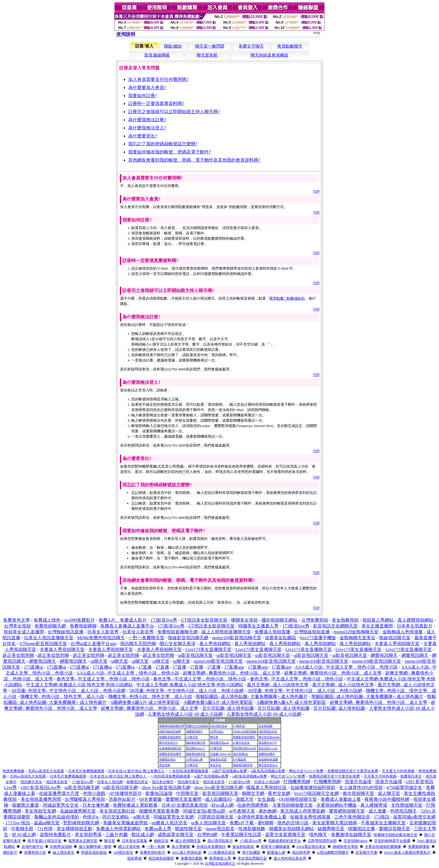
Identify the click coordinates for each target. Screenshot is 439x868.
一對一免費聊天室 (146, 638)
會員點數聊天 (290, 46)
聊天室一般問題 (210, 46)
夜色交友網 (279, 793)
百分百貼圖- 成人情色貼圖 (228, 708)
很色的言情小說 (293, 823)
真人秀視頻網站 (215, 644)
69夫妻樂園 (151, 799)
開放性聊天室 (188, 829)
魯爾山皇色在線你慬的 (57, 817)
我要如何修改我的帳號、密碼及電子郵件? (170, 152)
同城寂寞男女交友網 (174, 817)
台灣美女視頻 (17, 626)
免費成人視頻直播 (272, 632)
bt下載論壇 (240, 760)
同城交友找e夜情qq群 (204, 811)
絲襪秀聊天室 (331, 829)
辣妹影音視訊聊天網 (188, 638)
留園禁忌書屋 (25, 805)
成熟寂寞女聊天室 (176, 835)
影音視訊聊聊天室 (220, 793)
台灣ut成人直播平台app (94, 644)
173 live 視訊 (18, 823)
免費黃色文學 (17, 620)
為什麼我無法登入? (147, 128)
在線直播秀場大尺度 (59, 793)
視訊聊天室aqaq (220, 743)
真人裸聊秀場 (374, 805)
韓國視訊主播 (361, 829)
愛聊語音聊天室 (394, 829)
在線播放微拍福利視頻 (313, 788)
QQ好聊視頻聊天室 (298, 799)
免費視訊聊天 (194, 732)
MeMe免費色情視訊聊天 (101, 638)
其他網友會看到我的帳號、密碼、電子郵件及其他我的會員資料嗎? (194, 160)
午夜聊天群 (22, 829)
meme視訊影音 (220, 829)
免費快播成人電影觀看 (135, 805)
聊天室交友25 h (169, 743)
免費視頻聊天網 (50, 626)
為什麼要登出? (143, 136)
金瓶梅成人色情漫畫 (403, 632)
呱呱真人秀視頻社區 (267, 788)
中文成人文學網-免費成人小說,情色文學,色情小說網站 (79, 685)
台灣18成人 (217, 732)
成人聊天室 (389, 793)
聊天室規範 (207, 55)
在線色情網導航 (253, 805)
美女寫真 (165, 765)
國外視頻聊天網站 (279, 620)
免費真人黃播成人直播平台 (127, 626)
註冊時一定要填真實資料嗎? (156, 103)
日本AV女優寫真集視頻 (185, 805)
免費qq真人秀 (158, 829)
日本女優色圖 (96, 805)
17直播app (234, 667)
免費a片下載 (242, 823)
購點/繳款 (173, 46)
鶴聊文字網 (253, 793)
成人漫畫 (377, 811)
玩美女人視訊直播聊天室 (49, 638)
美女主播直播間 (377, 626)
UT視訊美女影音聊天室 (204, 620)
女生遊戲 (266, 799)
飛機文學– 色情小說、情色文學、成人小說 (62, 697)
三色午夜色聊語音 (352, 817)
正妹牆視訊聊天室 (170, 748)
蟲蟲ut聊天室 (47, 823)
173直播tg (33, 667)
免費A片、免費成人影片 (123, 620)
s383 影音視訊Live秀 (41, 788)
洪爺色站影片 (122, 799)
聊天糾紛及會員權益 (269, 55)
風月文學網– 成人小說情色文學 (278, 685)
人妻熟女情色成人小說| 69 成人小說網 (185, 714)
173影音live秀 (164, 620)
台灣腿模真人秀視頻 (85, 799)
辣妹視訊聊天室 (395, 638)
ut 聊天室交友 (241, 743)
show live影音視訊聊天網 (166, 788)
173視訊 (382, 817)
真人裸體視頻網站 (415, 620)
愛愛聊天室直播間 (183, 799)
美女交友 (216, 765)
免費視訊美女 (167, 760)
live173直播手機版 (318, 638)
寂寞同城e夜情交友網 (414, 817)
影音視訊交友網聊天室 (335, 626)
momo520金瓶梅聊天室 (356, 632)
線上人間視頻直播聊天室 (226, 632)
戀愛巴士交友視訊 (197, 726)
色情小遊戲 (94, 793)
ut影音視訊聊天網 (82, 788)
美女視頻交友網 (40, 811)
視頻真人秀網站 (378, 620)
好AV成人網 (24, 835)
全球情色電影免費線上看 (262, 817)
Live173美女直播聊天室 (208, 649)
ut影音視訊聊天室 (195, 655)
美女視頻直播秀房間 (41, 799)
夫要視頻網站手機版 (337, 805)
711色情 (45, 829)
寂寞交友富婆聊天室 (285, 835)
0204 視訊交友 (219, 726)
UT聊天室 (239, 726)
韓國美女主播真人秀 (258, 626)
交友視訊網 (265, 726)
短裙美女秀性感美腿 (310, 817)
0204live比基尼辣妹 (245, 732)
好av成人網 (222, 805)
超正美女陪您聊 (18, 655)
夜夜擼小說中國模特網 (387, 799)
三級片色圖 (116, 835)
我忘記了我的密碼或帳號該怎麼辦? (163, 144)
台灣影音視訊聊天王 (220, 864)
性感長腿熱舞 (252, 829)
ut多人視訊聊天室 (208, 823)
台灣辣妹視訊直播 (66, 632)
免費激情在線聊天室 (351, 835)
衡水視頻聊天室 (358, 793)
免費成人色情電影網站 (118, 829)
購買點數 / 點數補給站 (287, 298)
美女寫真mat (241, 754)
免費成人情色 (47, 620)
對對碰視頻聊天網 (81, 823)
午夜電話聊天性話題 (241, 835)
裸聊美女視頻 (244, 620)
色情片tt (91, 817)
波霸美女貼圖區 (281, 638)
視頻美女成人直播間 (24, 632)
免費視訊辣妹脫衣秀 (172, 726)
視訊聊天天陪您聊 (138, 644)
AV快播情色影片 (125, 793)
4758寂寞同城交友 (404, 788)
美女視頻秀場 (88, 835)
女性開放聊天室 (407, 805)
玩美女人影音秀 (103, 632)
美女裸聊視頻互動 (74, 829)
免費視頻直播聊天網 (178, 632)
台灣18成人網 (194, 760)
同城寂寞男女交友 (61, 805)
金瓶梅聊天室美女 (358, 638)
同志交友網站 (116, 817)
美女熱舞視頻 (345, 620)
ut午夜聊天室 (242, 811)
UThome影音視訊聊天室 (43, 644)
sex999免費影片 (80, 620)
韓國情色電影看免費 (159, 811)
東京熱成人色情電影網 (303, 811)
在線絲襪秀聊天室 (78, 811)
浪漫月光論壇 (358, 782)
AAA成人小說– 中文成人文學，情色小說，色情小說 (346, 667)
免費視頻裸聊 (83, 626)
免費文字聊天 (251, 46)
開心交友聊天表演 (178, 644)
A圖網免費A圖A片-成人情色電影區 (145, 702)
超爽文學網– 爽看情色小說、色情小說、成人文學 (232, 673)
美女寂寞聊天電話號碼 (335, 823)
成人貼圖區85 (218, 799)
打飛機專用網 (297, 782)
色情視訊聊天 (403, 811)
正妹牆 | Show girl (221, 754)
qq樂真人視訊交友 (169, 823)
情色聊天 (318, 835)
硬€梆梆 (266, 823)
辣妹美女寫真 (218, 760)
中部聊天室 (187, 793)
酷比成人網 (143, 835)
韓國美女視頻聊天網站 (291, 829)
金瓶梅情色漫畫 (268, 760)
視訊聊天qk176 (268, 743)
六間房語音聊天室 (216, 817)
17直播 (145, 667)
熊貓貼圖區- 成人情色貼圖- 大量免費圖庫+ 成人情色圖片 (252, 697)
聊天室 (214, 737)
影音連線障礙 (157, 55)
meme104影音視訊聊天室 (237, 638)
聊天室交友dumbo (269, 737)
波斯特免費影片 (55, 835)
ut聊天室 (99, 661)
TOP (316, 192)
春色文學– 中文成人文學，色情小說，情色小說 (103, 679)
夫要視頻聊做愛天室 (293, 805)
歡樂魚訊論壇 (159, 793)
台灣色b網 (207, 835)
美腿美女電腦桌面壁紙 (125, 823)
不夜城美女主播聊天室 (383, 823)
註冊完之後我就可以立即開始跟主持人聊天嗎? (174, 112)
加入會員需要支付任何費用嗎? (158, 79)
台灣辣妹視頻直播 (312, 632)
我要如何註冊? (143, 96)
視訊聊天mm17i (195, 748)
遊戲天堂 (245, 799)
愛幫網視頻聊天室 (347, 811)
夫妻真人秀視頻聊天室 (397, 644)
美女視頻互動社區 (117, 811)
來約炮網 (268, 811)
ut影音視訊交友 (268, 732)
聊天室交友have (268, 765)
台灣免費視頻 (315, 620)
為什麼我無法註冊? (147, 120)
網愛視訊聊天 (384, 655)
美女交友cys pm (268, 748)
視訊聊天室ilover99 (245, 748)
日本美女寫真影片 (415, 626)
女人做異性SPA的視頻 (361, 788)
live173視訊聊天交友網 (317, 793)
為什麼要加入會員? (147, 88)
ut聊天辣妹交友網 (170, 732)
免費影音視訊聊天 (170, 737)
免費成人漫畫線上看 (341, 799)
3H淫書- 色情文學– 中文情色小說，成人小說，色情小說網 (68, 691)
